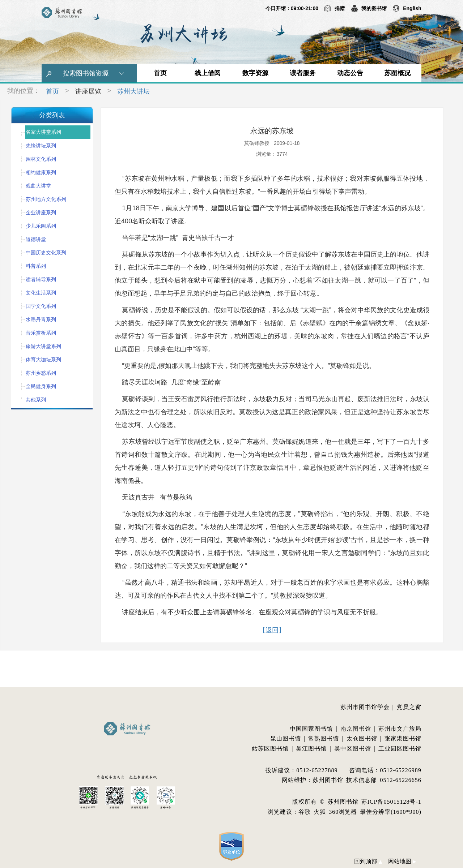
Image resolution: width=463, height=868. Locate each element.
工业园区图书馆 (400, 749)
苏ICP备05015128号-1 (391, 802)
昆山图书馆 (286, 738)
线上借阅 (208, 73)
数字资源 (255, 73)
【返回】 (272, 630)
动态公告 (350, 73)
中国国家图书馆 (311, 729)
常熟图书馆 (324, 738)
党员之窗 (409, 707)
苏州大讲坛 (133, 91)
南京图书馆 (356, 729)
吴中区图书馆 (353, 749)
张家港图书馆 (403, 738)
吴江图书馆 (311, 749)
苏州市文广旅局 (400, 729)
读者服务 (303, 73)
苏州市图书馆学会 (365, 707)
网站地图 (402, 861)
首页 (160, 73)
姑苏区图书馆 (270, 749)
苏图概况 (398, 73)
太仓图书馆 (362, 738)
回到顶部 (368, 861)
